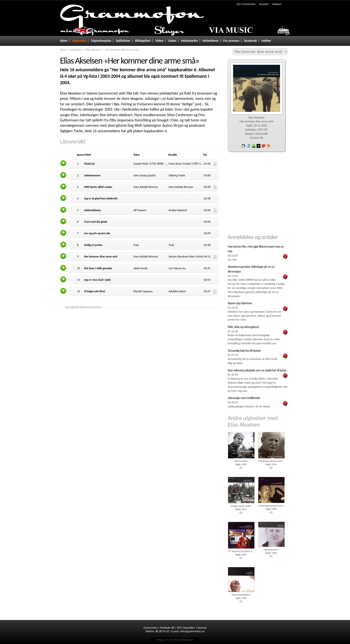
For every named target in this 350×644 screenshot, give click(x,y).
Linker (172, 41)
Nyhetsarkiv (190, 41)
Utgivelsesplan (101, 41)
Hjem (64, 41)
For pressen (231, 41)
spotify (253, 146)
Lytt (64, 163)
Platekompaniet (264, 146)
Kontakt (264, 4)
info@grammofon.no (192, 631)
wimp (258, 146)
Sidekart (277, 4)
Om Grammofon (246, 4)
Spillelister (123, 41)
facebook (250, 41)
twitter (266, 41)
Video (159, 41)
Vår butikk (243, 146)
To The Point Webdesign (180, 640)
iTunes (248, 146)
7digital (269, 146)
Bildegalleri (143, 41)
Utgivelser (79, 41)
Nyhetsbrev (211, 41)
